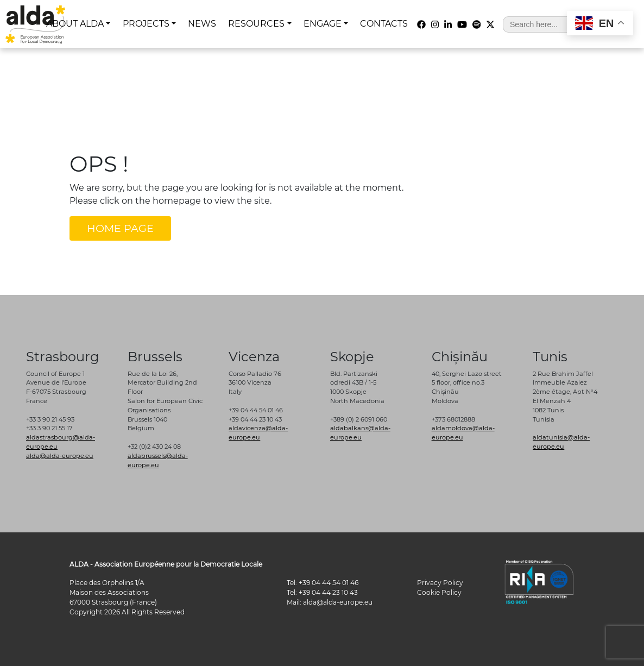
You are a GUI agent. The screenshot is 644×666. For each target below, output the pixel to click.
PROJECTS (146, 24)
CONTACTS (384, 24)
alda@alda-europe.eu (60, 456)
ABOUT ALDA (75, 24)
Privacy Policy (440, 583)
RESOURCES (256, 24)
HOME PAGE (120, 228)
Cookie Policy (439, 592)
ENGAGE (323, 24)
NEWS (202, 24)
